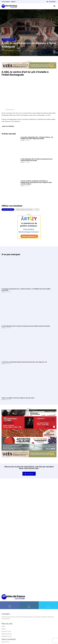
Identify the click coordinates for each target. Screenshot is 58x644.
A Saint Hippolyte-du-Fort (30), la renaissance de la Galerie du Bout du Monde (36, 160)
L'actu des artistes (8, 40)
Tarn (37, 210)
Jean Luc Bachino (9, 51)
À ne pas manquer (11, 254)
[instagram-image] (15, 497)
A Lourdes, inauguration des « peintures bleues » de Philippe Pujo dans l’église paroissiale (37, 138)
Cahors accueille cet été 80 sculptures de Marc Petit (18, 398)
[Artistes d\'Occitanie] (10, 6)
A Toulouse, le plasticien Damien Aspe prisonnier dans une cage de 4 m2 (24, 362)
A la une (22, 140)
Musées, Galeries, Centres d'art (24, 210)
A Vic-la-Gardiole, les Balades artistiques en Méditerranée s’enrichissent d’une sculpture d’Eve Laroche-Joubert (36, 182)
